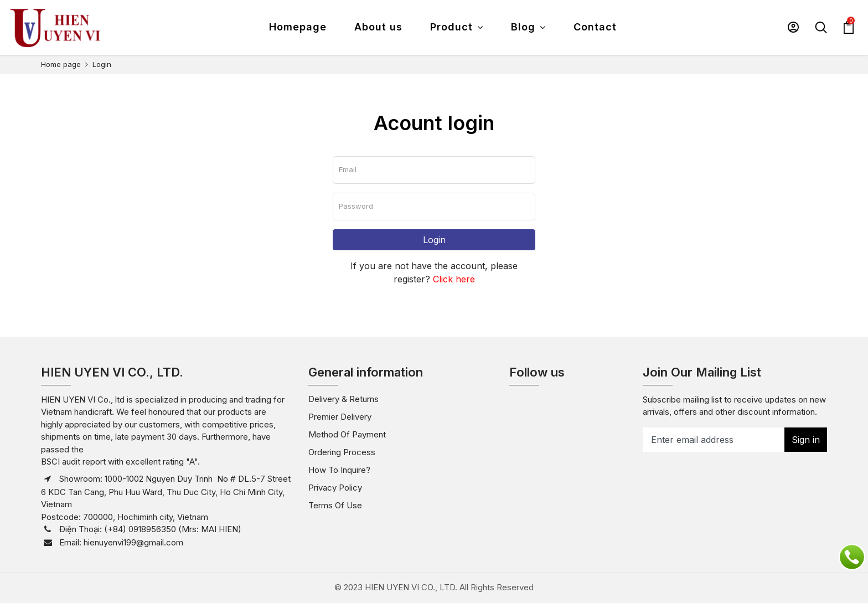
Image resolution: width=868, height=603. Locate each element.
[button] (793, 27)
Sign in (806, 440)
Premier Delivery (340, 417)
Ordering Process (342, 452)
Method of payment (347, 434)
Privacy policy (335, 488)
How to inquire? (339, 470)
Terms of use (335, 505)
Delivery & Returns (343, 399)
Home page (61, 64)
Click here (454, 279)
